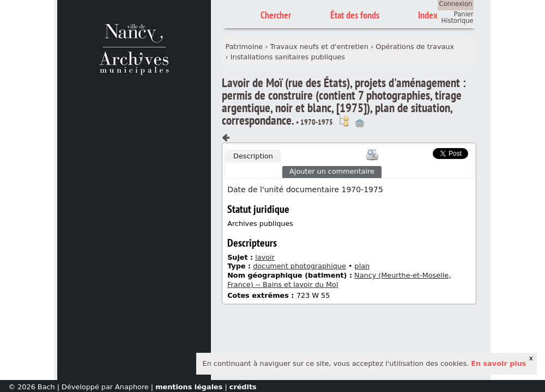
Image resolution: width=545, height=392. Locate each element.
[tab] (253, 156)
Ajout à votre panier (360, 123)
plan (362, 266)
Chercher (276, 15)
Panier (464, 14)
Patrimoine (244, 47)
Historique (458, 21)
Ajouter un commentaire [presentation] (332, 171)
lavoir (265, 257)
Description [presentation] (253, 156)
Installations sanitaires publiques (288, 57)
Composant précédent (226, 138)
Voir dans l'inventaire (344, 121)
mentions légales (189, 387)
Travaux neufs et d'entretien (320, 47)
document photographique (299, 266)
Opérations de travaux (415, 47)
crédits (243, 387)
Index (428, 15)
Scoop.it (416, 152)
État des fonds (355, 15)
